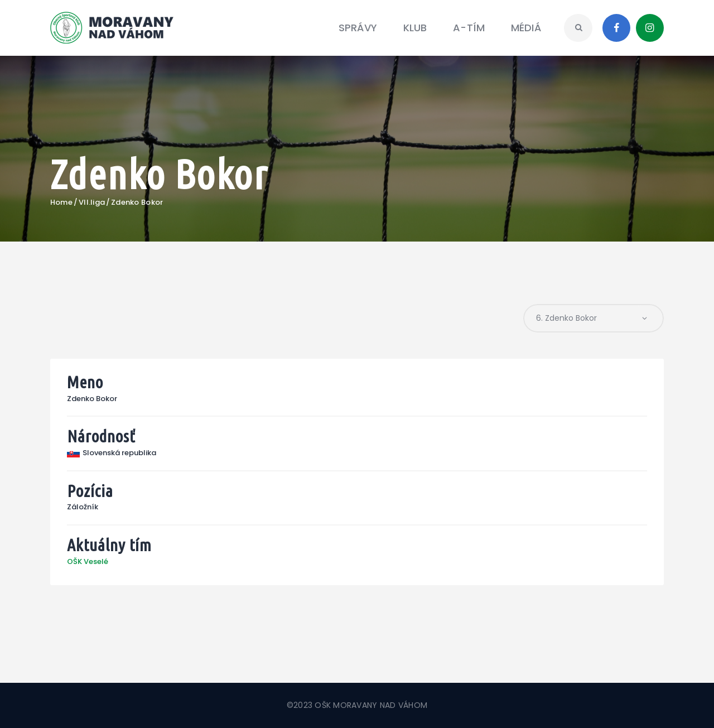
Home (61, 203)
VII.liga (92, 203)
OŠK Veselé (88, 561)
